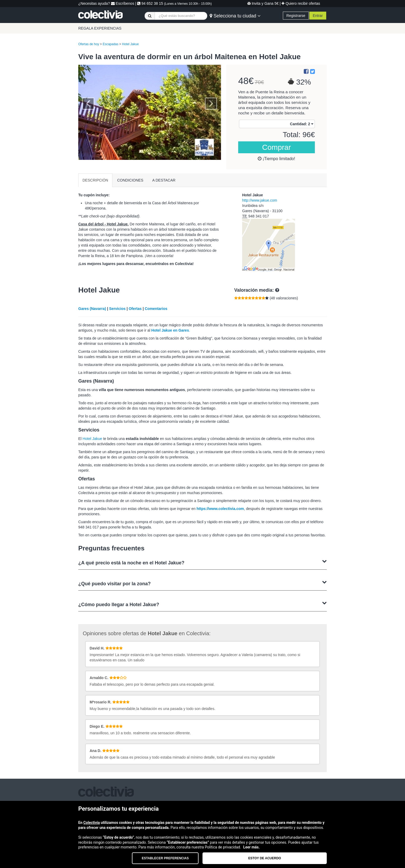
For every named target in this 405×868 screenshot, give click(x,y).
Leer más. (251, 847)
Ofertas (135, 309)
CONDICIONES (130, 180)
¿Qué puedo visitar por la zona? (202, 583)
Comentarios (156, 309)
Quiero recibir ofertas (301, 3)
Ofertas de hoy (89, 44)
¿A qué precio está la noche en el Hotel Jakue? (202, 562)
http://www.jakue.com (260, 200)
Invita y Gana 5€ (263, 3)
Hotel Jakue (130, 44)
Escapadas (110, 44)
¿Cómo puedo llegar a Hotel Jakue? (202, 604)
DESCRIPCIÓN (95, 180)
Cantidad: (302, 124)
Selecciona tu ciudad (235, 16)
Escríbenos (123, 3)
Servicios (117, 309)
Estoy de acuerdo (265, 858)
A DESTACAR (164, 180)
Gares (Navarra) (92, 309)
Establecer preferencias (165, 858)
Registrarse (296, 16)
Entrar (318, 16)
